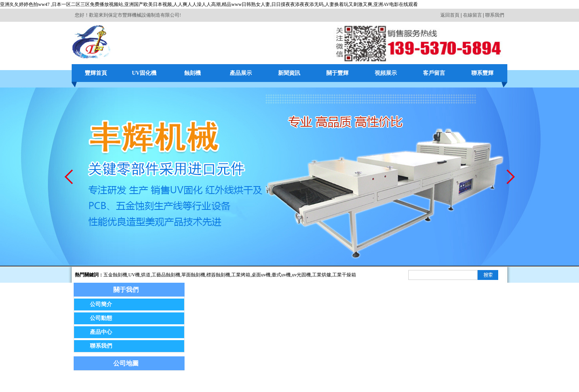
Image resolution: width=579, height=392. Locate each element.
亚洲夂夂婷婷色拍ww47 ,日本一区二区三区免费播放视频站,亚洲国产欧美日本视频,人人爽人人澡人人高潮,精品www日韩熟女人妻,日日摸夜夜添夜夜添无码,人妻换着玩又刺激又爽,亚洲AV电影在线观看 (209, 4)
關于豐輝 (337, 73)
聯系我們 (495, 15)
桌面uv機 (261, 275)
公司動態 (101, 318)
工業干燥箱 (344, 275)
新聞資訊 (289, 73)
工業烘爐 (322, 275)
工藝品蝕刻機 (166, 275)
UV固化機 (144, 73)
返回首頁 (450, 15)
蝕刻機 (192, 73)
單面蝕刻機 (193, 275)
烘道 (146, 275)
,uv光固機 (301, 275)
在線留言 (472, 15)
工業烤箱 (241, 275)
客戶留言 (434, 73)
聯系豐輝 (482, 73)
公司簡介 (101, 304)
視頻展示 (386, 73)
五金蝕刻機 (115, 275)
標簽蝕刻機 (218, 275)
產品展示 (241, 73)
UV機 (134, 275)
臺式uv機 (281, 275)
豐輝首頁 (96, 73)
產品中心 (101, 332)
